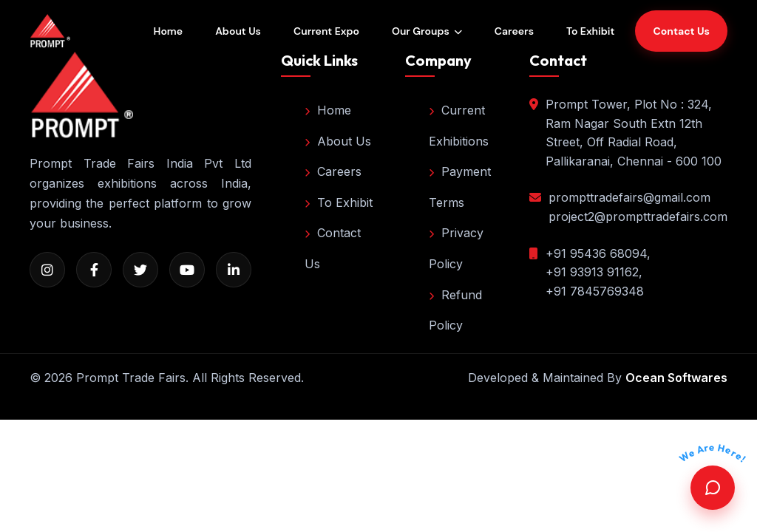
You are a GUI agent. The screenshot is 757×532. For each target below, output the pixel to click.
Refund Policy (455, 310)
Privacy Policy (456, 248)
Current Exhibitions (459, 126)
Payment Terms (460, 187)
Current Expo (326, 31)
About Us (238, 31)
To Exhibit (590, 31)
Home (169, 31)
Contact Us (333, 248)
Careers (514, 31)
